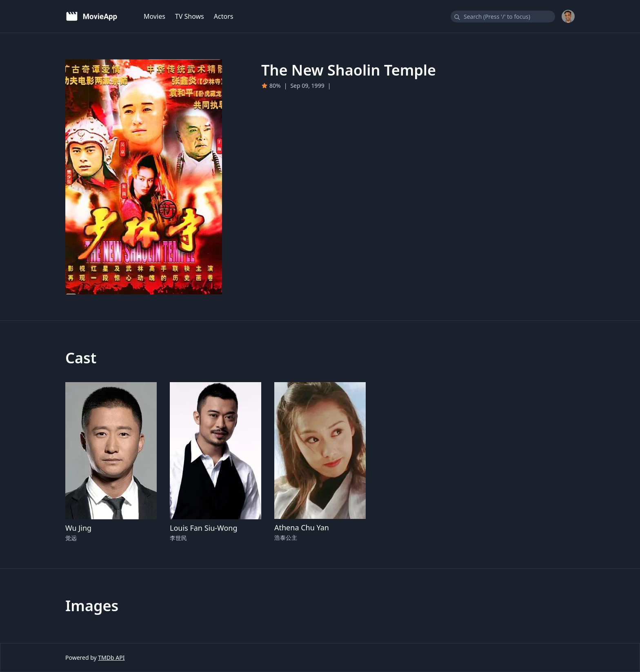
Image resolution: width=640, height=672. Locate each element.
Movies (154, 16)
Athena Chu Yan (302, 527)
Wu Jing (78, 528)
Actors (224, 16)
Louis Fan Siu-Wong (204, 528)
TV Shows (190, 16)
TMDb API (111, 658)
